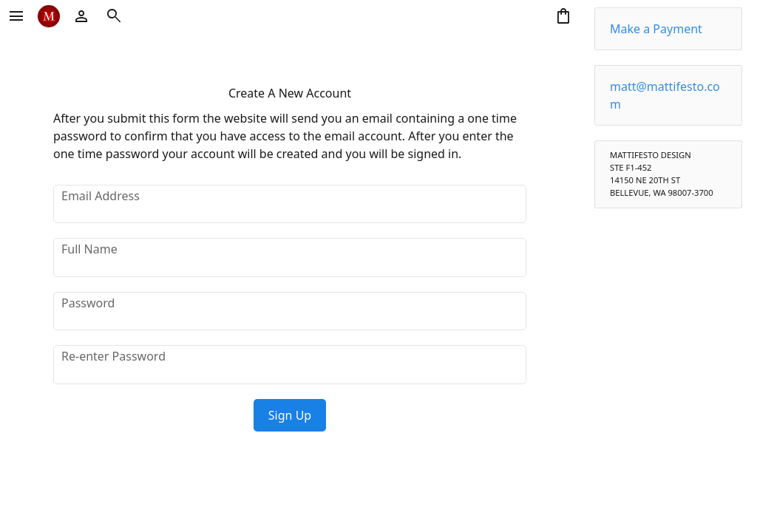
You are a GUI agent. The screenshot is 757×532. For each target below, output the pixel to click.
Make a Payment (656, 29)
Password (88, 303)
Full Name (89, 249)
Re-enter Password (113, 356)
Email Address (101, 196)
